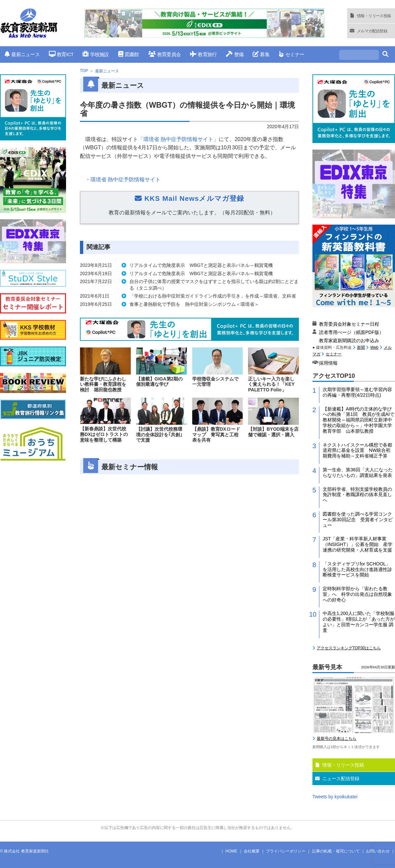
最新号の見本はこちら (337, 739)
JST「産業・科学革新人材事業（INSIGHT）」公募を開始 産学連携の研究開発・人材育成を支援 (358, 544)
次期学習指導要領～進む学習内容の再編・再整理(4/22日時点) (357, 392)
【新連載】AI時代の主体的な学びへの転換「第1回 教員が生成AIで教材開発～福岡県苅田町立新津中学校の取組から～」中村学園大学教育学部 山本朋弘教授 (359, 420)
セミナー (291, 54)
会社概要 (252, 851)
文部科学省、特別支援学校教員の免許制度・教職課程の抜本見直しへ (357, 495)
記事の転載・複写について (336, 851)
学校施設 (96, 54)
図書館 (129, 54)
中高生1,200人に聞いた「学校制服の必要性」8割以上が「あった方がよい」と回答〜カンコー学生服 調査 (359, 622)
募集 (261, 54)
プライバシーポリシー (286, 851)
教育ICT (61, 54)
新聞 (361, 347)
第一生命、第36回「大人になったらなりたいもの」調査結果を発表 (358, 472)
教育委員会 (165, 54)
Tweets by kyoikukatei (335, 797)
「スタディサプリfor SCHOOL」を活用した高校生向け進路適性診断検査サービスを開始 (357, 569)
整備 (235, 54)
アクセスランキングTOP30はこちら (349, 648)
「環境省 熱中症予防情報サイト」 (178, 139)
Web (374, 347)
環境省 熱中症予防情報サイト (126, 180)
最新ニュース (22, 54)
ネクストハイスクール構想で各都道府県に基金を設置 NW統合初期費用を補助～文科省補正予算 (357, 451)
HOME (232, 851)
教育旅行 (203, 54)
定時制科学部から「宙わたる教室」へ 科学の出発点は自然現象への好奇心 (357, 594)
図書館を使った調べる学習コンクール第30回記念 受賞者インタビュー (358, 520)
